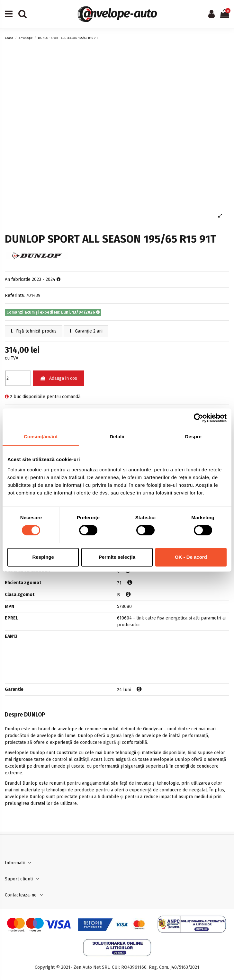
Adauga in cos (59, 378)
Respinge (43, 557)
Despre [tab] (193, 437)
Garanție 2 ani (86, 331)
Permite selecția (117, 557)
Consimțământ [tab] (41, 437)
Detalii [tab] (117, 437)
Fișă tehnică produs (34, 331)
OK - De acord (191, 557)
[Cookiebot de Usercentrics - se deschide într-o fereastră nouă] (198, 418)
